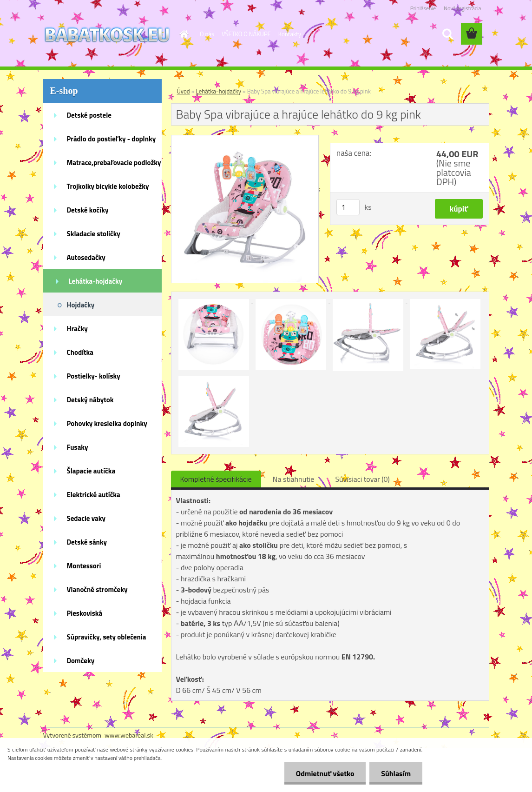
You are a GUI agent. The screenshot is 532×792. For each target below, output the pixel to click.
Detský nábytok (90, 400)
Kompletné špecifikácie (216, 479)
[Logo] (107, 34)
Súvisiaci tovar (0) (362, 479)
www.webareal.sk (129, 735)
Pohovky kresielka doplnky (107, 423)
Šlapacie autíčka (91, 471)
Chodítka (80, 352)
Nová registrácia (463, 8)
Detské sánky (87, 542)
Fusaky (78, 447)
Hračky (77, 329)
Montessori (84, 566)
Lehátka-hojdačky (96, 281)
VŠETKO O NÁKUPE (246, 34)
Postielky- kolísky (94, 376)
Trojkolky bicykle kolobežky (108, 186)
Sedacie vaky (86, 518)
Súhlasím (396, 773)
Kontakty (290, 34)
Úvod (184, 91)
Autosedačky (86, 257)
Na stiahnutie (294, 479)
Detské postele (89, 115)
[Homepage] (182, 34)
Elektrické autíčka (94, 495)
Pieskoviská (85, 613)
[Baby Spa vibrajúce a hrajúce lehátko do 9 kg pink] (245, 139)
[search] (447, 34)
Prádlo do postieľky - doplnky (112, 139)
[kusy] (348, 207)
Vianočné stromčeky (97, 589)
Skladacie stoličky (94, 234)
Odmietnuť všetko (325, 773)
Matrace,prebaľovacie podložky (114, 163)
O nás (207, 34)
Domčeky (81, 661)
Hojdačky (81, 305)
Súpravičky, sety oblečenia (107, 637)
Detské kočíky (88, 210)
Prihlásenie (423, 8)
